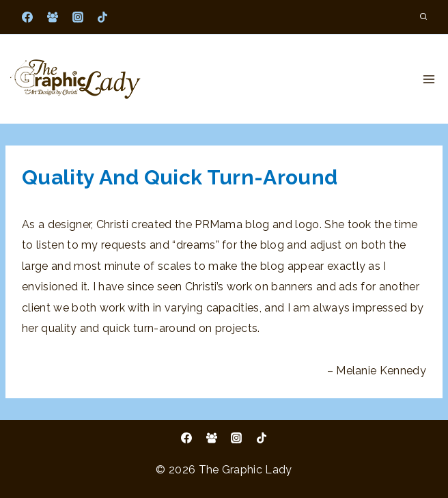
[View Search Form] (423, 17)
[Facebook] (27, 17)
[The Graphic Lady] (75, 79)
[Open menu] (429, 79)
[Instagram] (78, 17)
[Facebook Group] (53, 17)
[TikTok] (102, 17)
